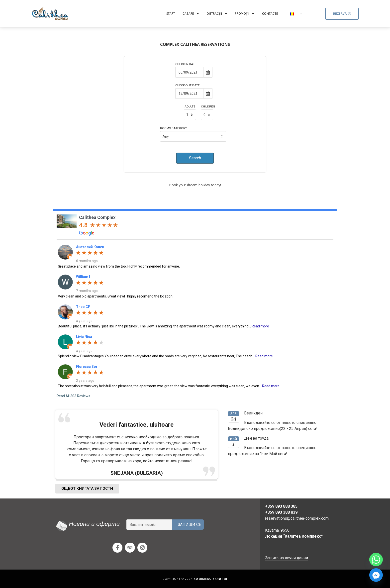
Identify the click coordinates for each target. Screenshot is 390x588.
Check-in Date (186, 64)
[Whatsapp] (376, 560)
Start (171, 14)
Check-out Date (188, 86)
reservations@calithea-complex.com (297, 518)
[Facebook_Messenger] (376, 575)
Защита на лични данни (287, 558)
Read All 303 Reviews (73, 396)
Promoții (245, 14)
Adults (190, 107)
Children (208, 107)
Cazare (191, 14)
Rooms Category (174, 128)
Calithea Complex (97, 217)
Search (195, 158)
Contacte (270, 14)
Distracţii (217, 14)
